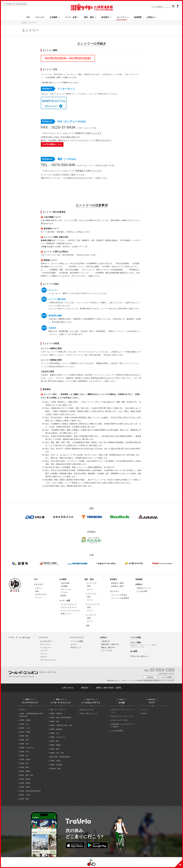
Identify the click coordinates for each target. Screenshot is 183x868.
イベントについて (76, 637)
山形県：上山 (24, 724)
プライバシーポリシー (139, 656)
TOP (28, 17)
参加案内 (105, 17)
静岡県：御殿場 (25, 771)
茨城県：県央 (24, 736)
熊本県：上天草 (25, 795)
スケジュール (66, 589)
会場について (66, 614)
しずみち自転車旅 (117, 731)
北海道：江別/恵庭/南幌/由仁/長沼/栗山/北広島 (31, 715)
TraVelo (144, 714)
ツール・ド (145, 710)
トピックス (40, 17)
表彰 (89, 586)
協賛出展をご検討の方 (110, 644)
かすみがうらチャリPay (119, 720)
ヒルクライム (91, 594)
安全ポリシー (76, 647)
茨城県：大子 (55, 733)
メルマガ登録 (136, 637)
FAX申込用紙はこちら (52, 144)
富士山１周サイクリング (89, 714)
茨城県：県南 (24, 740)
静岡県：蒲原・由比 (26, 775)
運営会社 (85, 688)
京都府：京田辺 (55, 761)
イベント (39, 597)
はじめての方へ (41, 594)
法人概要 (134, 651)
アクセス (64, 592)
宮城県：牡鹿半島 (56, 714)
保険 (88, 625)
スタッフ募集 (136, 642)
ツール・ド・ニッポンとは (16, 4)
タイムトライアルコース (70, 611)
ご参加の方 (106, 641)
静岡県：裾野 (55, 749)
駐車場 (63, 596)
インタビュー (46, 647)
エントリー (121, 17)
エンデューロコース (68, 604)
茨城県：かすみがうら (27, 748)
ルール (90, 589)
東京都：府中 (24, 763)
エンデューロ (91, 583)
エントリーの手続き (119, 595)
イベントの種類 (77, 641)
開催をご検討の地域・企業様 (109, 688)
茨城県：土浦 (24, 744)
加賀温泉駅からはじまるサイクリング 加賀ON (123, 725)
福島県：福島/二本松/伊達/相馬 (60, 717)
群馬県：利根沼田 (56, 729)
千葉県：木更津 (25, 759)
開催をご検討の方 (108, 647)
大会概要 (53, 17)
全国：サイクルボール (58, 710)
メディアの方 (106, 650)
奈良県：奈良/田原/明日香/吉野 (30, 791)
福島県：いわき (25, 728)
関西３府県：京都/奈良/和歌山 (60, 757)
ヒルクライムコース (68, 607)
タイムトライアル (93, 604)
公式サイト (23, 710)
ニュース (44, 650)
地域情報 (138, 17)
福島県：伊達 (55, 721)
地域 (37, 591)
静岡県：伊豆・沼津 (57, 753)
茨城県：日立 (24, 756)
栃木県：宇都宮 (25, 732)
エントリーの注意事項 (120, 598)
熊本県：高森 (24, 799)
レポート (39, 588)
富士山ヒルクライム (87, 710)
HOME (24, 22)
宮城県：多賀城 (25, 720)
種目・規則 (89, 17)
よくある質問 (142, 591)
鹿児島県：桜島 (55, 769)
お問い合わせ (68, 688)
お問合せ (150, 17)
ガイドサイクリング (48, 660)
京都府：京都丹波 (56, 765)
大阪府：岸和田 (25, 783)
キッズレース (91, 615)
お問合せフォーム (144, 588)
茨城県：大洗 (24, 752)
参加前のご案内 (117, 583)
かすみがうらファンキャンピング (122, 716)
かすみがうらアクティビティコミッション (123, 711)
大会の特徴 (65, 583)
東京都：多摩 (24, 767)
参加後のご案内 (117, 586)
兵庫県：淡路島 (25, 787)
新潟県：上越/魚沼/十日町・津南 (61, 725)
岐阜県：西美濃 (25, 779)
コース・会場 (71, 17)
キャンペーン (46, 644)
